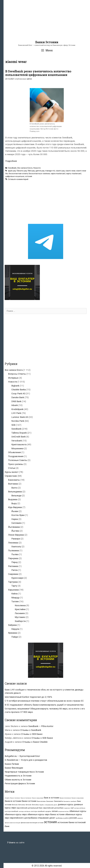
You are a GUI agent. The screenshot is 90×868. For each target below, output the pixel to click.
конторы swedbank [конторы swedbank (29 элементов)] (38, 811)
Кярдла (15, 629)
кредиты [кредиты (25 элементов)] (48, 811)
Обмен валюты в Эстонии (18, 780)
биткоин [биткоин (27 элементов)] (15, 805)
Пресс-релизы (16, 464)
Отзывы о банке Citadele (35, 742)
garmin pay (40, 171)
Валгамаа (13, 484)
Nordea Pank (18, 421)
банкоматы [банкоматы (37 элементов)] (59, 801)
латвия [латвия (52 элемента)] (55, 811)
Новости (37, 168)
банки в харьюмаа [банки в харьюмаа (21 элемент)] (78, 798)
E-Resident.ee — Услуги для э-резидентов (26, 760)
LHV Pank (16, 413)
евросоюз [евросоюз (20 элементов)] (67, 808)
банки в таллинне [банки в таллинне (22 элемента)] (65, 798)
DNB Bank (16, 401)
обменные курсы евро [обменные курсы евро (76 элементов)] (16, 814)
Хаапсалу (16, 547)
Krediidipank (17, 409)
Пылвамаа (14, 550)
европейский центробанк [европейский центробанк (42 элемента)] (53, 808)
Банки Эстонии (47, 42)
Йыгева (15, 531)
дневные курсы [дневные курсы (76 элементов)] (66, 804)
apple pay (12, 171)
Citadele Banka (19, 390)
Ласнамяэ (20, 613)
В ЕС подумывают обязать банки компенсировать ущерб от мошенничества (44, 705)
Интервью (13, 378)
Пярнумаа (13, 558)
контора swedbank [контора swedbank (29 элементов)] (11, 811)
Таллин (15, 601)
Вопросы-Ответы (17, 374)
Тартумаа (13, 582)
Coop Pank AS (18, 394)
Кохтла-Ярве (18, 515)
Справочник (11, 476)
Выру (14, 503)
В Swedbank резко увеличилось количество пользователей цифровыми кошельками (38, 73)
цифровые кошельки (15, 176)
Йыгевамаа (14, 527)
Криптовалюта (19, 444)
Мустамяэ (20, 617)
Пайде (15, 637)
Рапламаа (13, 566)
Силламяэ (16, 523)
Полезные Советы (18, 460)
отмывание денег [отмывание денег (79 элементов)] (46, 818)
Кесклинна (20, 605)
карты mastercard (74, 174)
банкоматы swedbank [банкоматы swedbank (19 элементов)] (70, 801)
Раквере (16, 539)
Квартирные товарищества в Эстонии (24, 772)
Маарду (15, 598)
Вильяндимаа (15, 492)
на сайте (16, 843)
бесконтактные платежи (39, 174)
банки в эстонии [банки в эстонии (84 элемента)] (13, 801)
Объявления (14, 452)
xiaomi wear (70, 171)
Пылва (15, 554)
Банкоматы (14, 480)
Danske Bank (18, 397)
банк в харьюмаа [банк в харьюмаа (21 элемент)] (38, 798)
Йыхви (15, 511)
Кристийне (20, 609)
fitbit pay (31, 171)
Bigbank (15, 386)
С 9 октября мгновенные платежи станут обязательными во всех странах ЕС (44, 701)
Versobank (17, 441)
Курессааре (17, 578)
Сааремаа (13, 574)
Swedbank (12, 168)
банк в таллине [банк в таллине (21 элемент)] (15, 798)
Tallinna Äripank (19, 433)
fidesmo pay (22, 171)
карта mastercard (58, 174)
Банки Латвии (12, 764)
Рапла (14, 570)
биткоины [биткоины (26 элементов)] (22, 805)
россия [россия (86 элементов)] (73, 818)
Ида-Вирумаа (15, 507)
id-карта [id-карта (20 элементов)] (7, 798)
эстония (29, 176)
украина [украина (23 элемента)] (80, 818)
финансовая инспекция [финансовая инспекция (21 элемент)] (12, 823)
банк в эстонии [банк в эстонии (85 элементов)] (51, 798)
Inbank (15, 405)
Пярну (15, 562)
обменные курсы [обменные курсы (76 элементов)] (78, 811)
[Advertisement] (47, 24)
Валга (14, 488)
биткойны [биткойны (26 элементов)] (35, 805)
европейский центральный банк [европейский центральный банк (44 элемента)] (30, 808)
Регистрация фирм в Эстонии (20, 783)
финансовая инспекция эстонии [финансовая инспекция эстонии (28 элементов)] (32, 823)
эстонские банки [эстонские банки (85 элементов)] (66, 822)
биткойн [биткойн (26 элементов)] (29, 805)
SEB (13, 425)
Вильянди (16, 496)
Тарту (14, 586)
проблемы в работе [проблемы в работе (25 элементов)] (62, 818)
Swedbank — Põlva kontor (41, 726)
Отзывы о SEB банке (32, 734)
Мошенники (17, 448)
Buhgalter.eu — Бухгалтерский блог (22, 756)
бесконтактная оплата (18, 174)
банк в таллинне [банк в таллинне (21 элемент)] (26, 798)
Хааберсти (20, 621)
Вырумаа (13, 499)
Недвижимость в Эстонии (18, 776)
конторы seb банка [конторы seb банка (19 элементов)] (25, 811)
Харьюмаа (13, 590)
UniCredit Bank (19, 437)
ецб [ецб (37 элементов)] (72, 808)
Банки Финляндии (14, 768)
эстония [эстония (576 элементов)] (50, 822)
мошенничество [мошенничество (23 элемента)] (64, 811)
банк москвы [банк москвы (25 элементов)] (41, 801)
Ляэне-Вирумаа (16, 535)
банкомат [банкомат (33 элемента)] (50, 801)
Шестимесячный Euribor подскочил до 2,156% (28, 697)
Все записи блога (25, 168)
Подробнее (11, 161)
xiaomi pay (60, 171)
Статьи (12, 468)
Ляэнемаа (13, 543)
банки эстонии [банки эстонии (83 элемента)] (29, 801)
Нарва (15, 519)
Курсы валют (12, 472)
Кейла (14, 594)
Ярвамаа (13, 633)
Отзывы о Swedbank (31, 730)
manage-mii (50, 171)
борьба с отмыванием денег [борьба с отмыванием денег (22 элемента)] (48, 805)
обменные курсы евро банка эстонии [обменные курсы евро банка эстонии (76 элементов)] (46, 814)
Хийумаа (12, 625)
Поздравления (16, 456)
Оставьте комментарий (18, 179)
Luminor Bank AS (20, 417)
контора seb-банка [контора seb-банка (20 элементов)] (80, 808)
